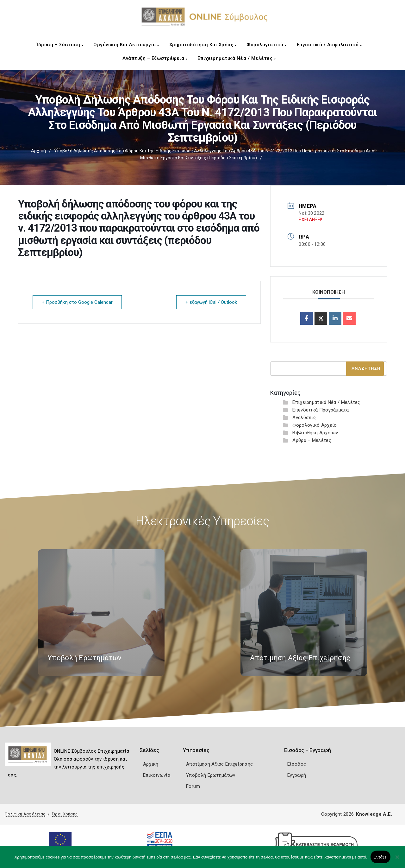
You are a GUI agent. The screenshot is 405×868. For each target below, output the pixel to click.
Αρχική (38, 151)
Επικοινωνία (157, 775)
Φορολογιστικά (267, 45)
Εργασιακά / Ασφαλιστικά (329, 45)
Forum (193, 786)
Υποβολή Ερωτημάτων (211, 775)
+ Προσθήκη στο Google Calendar (77, 302)
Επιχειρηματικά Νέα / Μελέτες (237, 58)
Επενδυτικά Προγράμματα (321, 410)
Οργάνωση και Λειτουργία (126, 45)
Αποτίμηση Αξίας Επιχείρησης (219, 764)
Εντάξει (381, 857)
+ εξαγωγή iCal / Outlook (211, 302)
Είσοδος (297, 764)
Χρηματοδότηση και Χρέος (203, 45)
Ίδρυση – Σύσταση (60, 45)
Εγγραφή (297, 775)
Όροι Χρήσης (65, 814)
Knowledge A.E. (374, 814)
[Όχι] (397, 860)
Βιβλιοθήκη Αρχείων (315, 433)
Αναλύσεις (304, 418)
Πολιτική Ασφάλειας (25, 814)
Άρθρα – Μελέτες (312, 440)
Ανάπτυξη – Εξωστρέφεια (155, 58)
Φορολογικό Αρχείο (315, 425)
